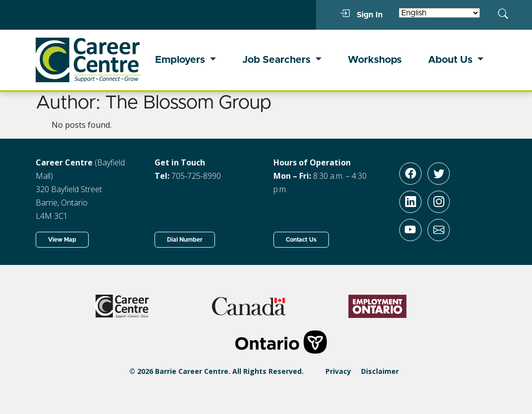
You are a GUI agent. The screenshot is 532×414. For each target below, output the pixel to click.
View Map (62, 240)
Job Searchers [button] (278, 60)
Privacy (338, 371)
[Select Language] (439, 13)
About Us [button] (452, 60)
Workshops (375, 60)
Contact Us (301, 240)
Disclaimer (380, 371)
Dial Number (185, 240)
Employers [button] (181, 60)
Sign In (361, 14)
